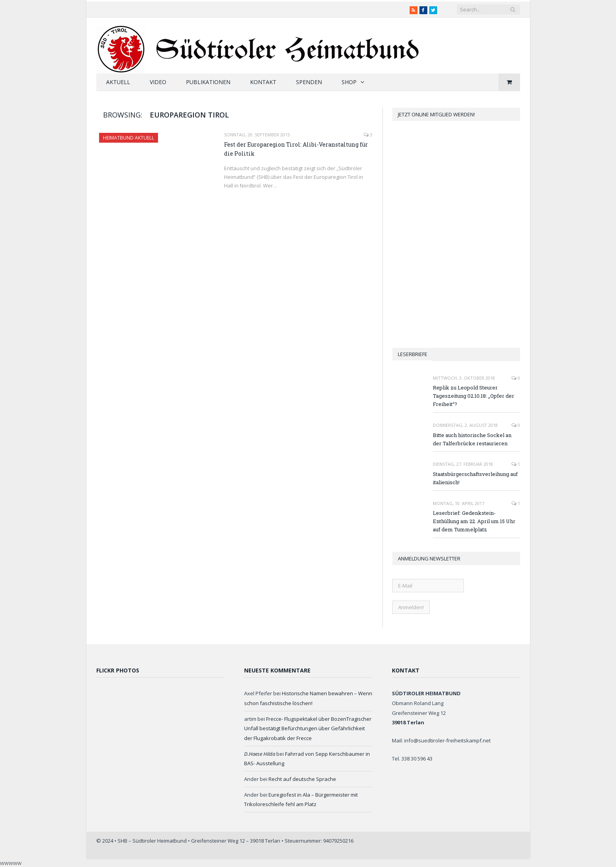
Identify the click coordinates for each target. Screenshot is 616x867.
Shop (349, 82)
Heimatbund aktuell (129, 138)
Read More (240, 202)
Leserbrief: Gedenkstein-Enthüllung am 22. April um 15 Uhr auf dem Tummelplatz (474, 521)
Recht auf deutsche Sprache (302, 779)
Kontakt (263, 82)
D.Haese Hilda (260, 754)
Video (158, 82)
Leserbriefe (413, 354)
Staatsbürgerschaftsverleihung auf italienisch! (475, 478)
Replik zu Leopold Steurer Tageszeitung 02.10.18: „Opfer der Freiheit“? (473, 396)
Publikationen (208, 82)
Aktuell (118, 82)
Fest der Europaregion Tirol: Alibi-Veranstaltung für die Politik (296, 149)
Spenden (309, 82)
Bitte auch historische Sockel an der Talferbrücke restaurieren (472, 439)
